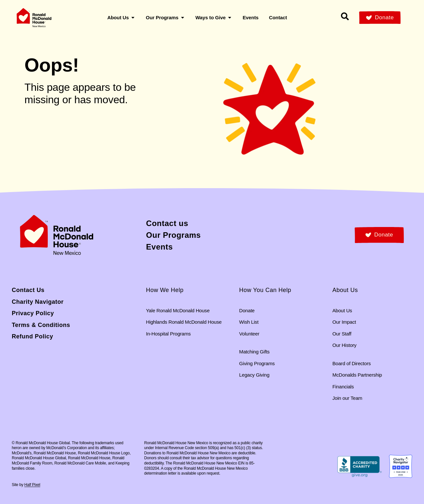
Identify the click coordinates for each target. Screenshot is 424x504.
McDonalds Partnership (357, 375)
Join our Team (347, 398)
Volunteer (249, 334)
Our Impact (344, 322)
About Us (342, 310)
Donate (247, 310)
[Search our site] (345, 16)
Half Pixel (32, 485)
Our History (345, 345)
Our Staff (342, 334)
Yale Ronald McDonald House (178, 310)
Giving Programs (257, 363)
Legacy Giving (254, 375)
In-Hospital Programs (168, 334)
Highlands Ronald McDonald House (184, 322)
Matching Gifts (254, 352)
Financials (343, 387)
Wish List (249, 322)
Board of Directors (352, 363)
